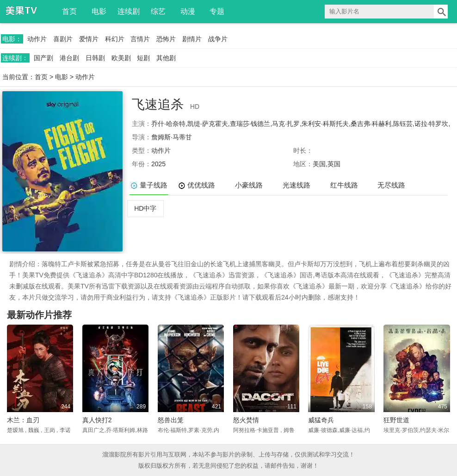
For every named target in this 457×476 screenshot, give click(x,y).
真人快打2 (97, 420)
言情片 (140, 39)
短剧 (143, 58)
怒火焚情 (246, 420)
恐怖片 (166, 39)
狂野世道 (396, 420)
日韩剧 (95, 58)
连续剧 (129, 11)
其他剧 (166, 58)
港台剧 (69, 58)
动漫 (188, 11)
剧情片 (192, 39)
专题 (217, 11)
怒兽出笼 (171, 420)
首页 (69, 11)
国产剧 (43, 58)
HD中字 (145, 208)
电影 (99, 11)
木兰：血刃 (23, 420)
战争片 (218, 39)
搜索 (441, 12)
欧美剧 (121, 58)
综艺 (158, 11)
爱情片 (89, 39)
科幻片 (115, 39)
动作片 (37, 39)
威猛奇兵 (321, 420)
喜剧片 (63, 39)
